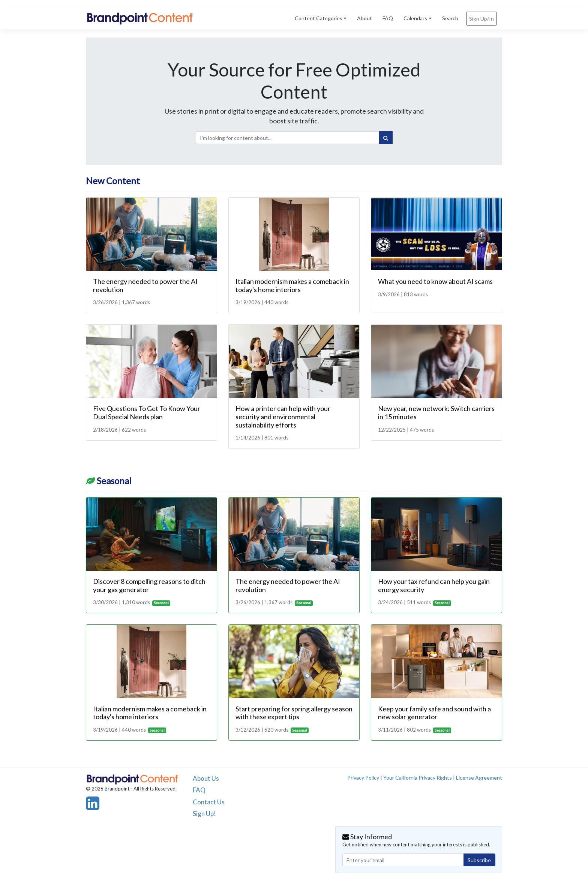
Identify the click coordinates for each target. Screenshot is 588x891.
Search (450, 18)
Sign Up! (204, 814)
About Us (206, 778)
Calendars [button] (415, 18)
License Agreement (479, 778)
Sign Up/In (481, 19)
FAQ (388, 18)
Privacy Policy (363, 778)
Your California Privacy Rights (418, 778)
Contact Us (209, 802)
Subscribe (479, 860)
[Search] (386, 138)
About (364, 18)
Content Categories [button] (319, 18)
